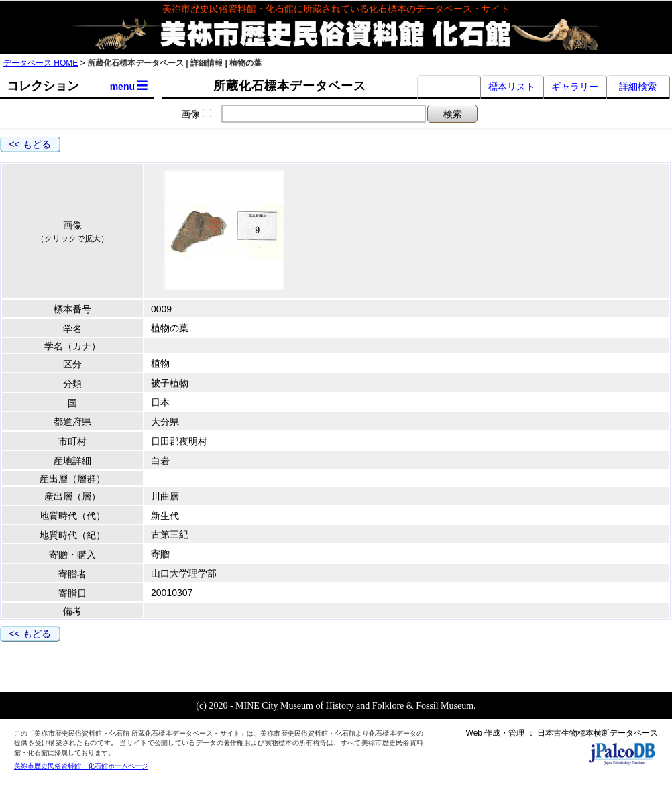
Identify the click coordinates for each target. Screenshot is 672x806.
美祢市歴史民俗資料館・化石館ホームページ (81, 766)
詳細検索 (638, 87)
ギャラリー (575, 87)
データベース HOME (41, 63)
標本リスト (512, 87)
